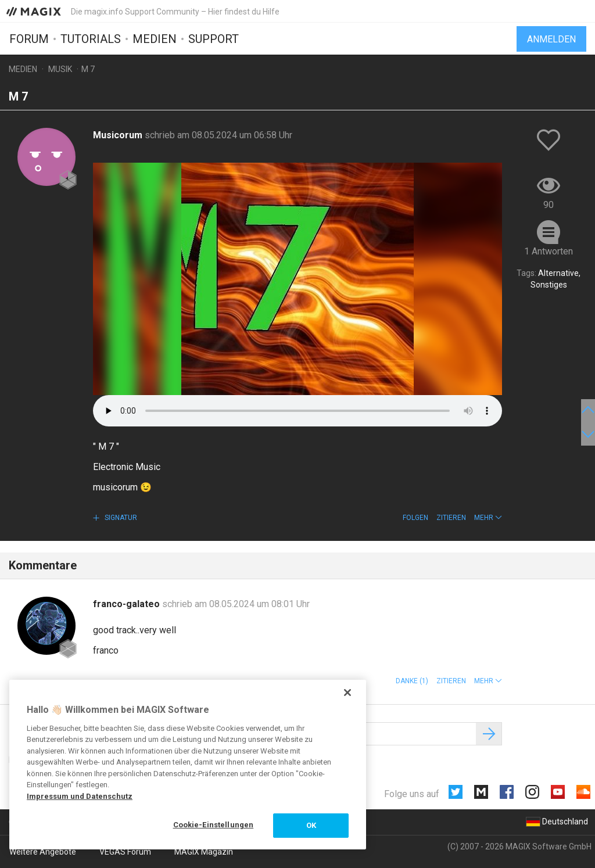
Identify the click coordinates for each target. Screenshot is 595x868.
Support (214, 39)
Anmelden (551, 39)
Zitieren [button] (451, 518)
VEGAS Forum (125, 852)
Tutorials (91, 39)
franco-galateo (128, 604)
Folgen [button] (415, 518)
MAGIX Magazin (204, 852)
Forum (29, 39)
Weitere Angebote (43, 852)
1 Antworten (549, 251)
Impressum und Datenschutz (80, 796)
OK (311, 825)
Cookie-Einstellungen (214, 825)
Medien (155, 39)
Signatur (120, 518)
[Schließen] (347, 693)
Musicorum (119, 135)
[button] (488, 518)
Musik (60, 69)
